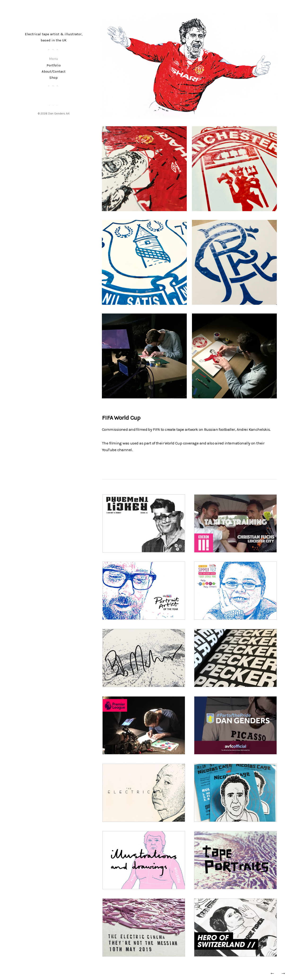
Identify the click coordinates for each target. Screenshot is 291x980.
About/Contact (54, 71)
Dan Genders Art (59, 113)
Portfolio (54, 65)
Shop (54, 78)
